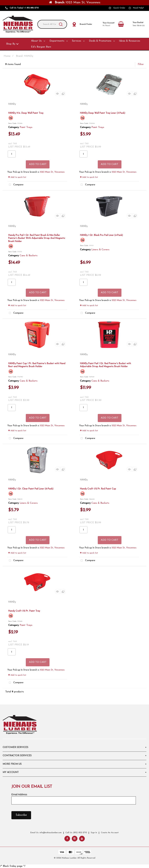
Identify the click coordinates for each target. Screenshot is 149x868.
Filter (141, 64)
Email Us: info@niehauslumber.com (46, 833)
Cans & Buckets (29, 256)
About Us (36, 41)
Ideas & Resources (130, 41)
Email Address (19, 794)
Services (77, 41)
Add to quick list (17, 177)
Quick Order (119, 8)
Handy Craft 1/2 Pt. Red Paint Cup (98, 489)
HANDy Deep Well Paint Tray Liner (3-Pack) (103, 113)
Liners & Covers (100, 250)
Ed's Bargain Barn (41, 47)
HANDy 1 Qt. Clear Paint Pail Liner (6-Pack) (31, 489)
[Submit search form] (61, 24)
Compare (15, 185)
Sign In (94, 833)
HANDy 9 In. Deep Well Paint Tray (26, 113)
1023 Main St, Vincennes (52, 172)
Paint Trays (26, 127)
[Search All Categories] (52, 24)
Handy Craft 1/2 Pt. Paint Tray (24, 611)
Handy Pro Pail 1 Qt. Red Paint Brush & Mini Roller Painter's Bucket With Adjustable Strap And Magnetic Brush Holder (37, 238)
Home (7, 56)
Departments (57, 41)
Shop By (11, 44)
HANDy (12, 104)
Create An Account (110, 833)
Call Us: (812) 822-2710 (76, 833)
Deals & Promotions (100, 41)
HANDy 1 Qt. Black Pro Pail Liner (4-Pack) (101, 235)
